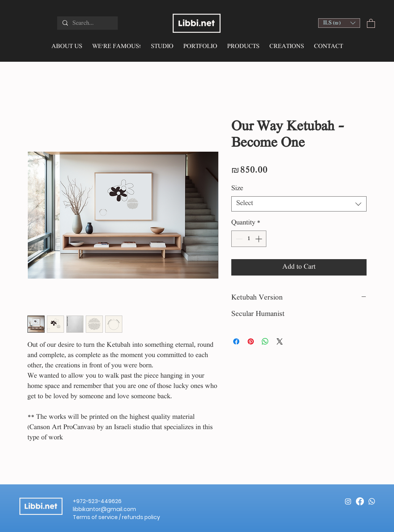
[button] (339, 23)
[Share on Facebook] (236, 341)
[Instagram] (348, 501)
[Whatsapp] (372, 501)
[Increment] (259, 239)
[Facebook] (360, 501)
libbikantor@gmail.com (104, 509)
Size (237, 189)
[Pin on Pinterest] (251, 341)
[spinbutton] (249, 239)
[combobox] (299, 204)
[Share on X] (280, 341)
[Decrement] (238, 239)
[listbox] (339, 23)
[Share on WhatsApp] (265, 341)
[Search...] (87, 24)
